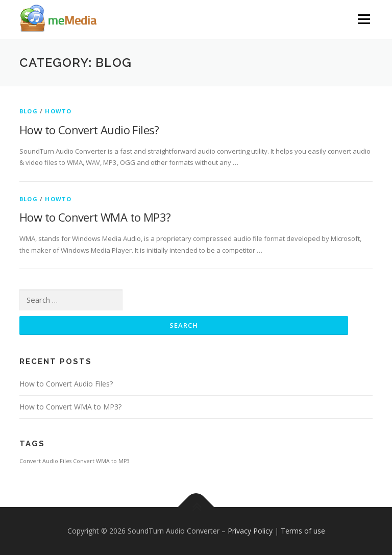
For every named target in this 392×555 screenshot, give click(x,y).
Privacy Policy (250, 531)
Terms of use (303, 531)
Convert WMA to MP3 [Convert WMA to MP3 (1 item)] (101, 461)
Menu (364, 19)
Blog (29, 111)
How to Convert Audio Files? (89, 130)
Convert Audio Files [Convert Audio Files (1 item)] (45, 461)
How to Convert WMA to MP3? (95, 217)
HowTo (58, 111)
